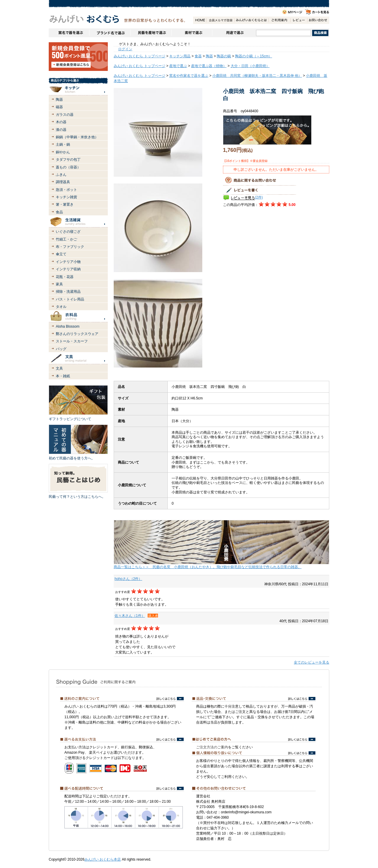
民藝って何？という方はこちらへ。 (77, 497)
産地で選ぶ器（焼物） (209, 66)
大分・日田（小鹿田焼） (250, 66)
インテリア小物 (68, 262)
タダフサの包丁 (68, 160)
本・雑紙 (63, 376)
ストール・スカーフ (72, 341)
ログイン (125, 49)
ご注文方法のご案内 (212, 747)
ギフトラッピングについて (70, 419)
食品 (59, 212)
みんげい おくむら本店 (103, 859)
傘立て (61, 254)
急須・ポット (66, 190)
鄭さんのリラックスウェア (77, 334)
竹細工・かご (66, 239)
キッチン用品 (180, 56)
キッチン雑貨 (66, 197)
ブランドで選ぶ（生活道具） (110, 33)
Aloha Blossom (68, 326)
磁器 (59, 107)
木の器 (61, 122)
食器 (198, 56)
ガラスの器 (65, 115)
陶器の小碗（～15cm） (254, 56)
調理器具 (63, 182)
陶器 (59, 100)
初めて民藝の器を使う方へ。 (72, 458)
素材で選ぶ (192, 33)
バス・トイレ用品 (70, 299)
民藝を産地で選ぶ (151, 33)
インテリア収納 (68, 269)
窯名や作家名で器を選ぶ (69, 33)
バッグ (61, 349)
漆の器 (61, 130)
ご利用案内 (279, 20)
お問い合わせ (318, 20)
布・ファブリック (70, 247)
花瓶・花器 (65, 277)
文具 (59, 368)
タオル (61, 307)
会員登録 (220, 20)
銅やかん (63, 152)
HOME (200, 20)
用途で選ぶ (234, 33)
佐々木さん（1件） (130, 616)
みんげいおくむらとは (251, 20)
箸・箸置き (65, 204)
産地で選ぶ (178, 66)
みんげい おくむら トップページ (140, 56)
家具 (59, 284)
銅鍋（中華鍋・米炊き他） (77, 137)
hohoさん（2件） (128, 579)
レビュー (299, 20)
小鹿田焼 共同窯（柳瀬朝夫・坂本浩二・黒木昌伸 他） (257, 76)
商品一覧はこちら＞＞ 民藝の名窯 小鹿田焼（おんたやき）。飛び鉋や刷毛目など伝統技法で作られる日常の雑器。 (208, 567)
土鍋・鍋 (63, 144)
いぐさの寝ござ (68, 232)
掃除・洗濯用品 (68, 292)
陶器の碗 (224, 56)
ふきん (61, 175)
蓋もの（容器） (68, 167)
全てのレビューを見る (312, 662)
